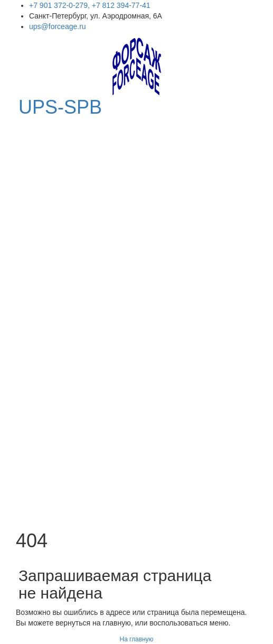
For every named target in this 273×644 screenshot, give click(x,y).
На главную (137, 639)
